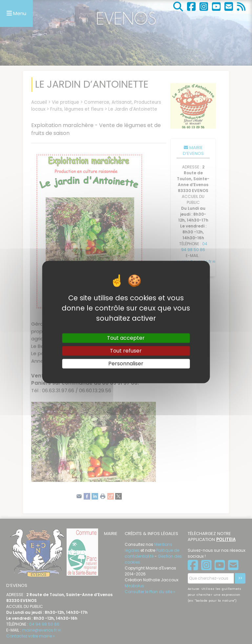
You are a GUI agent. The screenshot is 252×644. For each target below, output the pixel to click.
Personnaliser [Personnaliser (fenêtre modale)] (126, 364)
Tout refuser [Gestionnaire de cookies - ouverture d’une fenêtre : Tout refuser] (126, 351)
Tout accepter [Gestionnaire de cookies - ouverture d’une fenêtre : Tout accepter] (126, 338)
